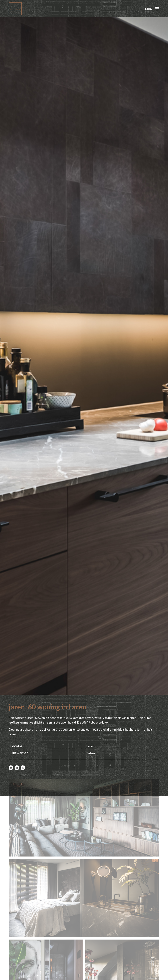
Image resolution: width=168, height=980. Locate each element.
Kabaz (91, 753)
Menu (149, 9)
